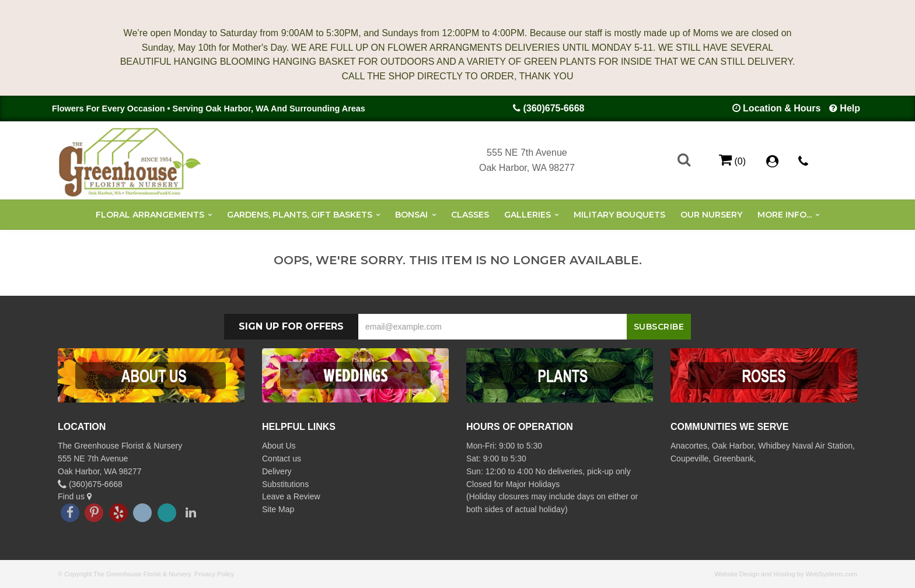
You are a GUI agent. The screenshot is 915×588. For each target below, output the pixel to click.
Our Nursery (711, 215)
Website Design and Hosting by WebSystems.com (786, 574)
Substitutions (285, 484)
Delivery (277, 471)
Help (850, 108)
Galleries (528, 215)
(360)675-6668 (553, 108)
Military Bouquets (619, 215)
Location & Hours (782, 108)
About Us (279, 446)
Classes (470, 215)
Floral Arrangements (150, 215)
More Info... (785, 215)
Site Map (278, 509)
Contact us (282, 459)
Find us (75, 496)
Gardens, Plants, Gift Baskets (300, 215)
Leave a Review (291, 496)
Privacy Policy (214, 574)
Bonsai (411, 215)
